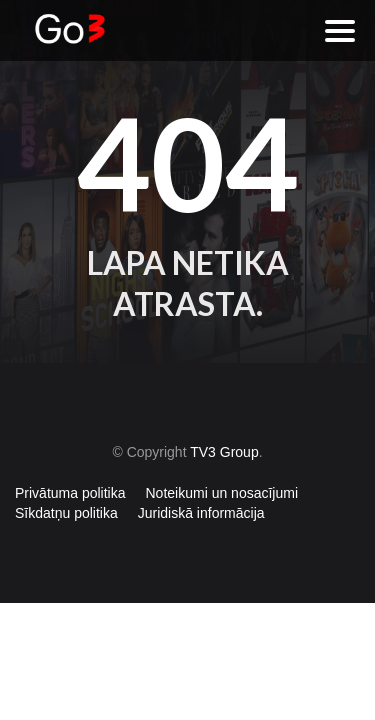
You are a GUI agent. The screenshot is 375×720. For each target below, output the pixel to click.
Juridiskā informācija (201, 513)
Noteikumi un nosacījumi (222, 493)
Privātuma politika (70, 493)
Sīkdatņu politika (66, 513)
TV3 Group (224, 452)
